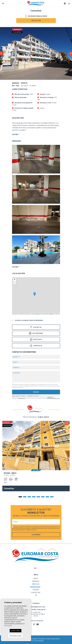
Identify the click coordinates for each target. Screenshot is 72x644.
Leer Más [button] (15, 267)
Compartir (36, 346)
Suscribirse (36, 535)
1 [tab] (20, 497)
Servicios (36, 584)
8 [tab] (52, 497)
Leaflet (33, 314)
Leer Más (15, 134)
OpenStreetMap (45, 314)
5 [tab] (38, 497)
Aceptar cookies (16, 631)
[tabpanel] (36, 457)
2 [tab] (25, 497)
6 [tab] (43, 497)
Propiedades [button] (35, 587)
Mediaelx (41, 641)
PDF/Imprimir (36, 333)
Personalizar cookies (16, 636)
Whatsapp (36, 339)
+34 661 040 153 (41, 610)
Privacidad (41, 639)
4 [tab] (34, 497)
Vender (36, 590)
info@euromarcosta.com (36, 607)
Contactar (36, 20)
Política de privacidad (17, 386)
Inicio (36, 578)
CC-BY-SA (57, 314)
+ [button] (15, 280)
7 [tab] (47, 497)
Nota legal (33, 639)
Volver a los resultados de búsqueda (29, 320)
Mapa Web (55, 639)
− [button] (15, 283)
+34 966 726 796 (31, 610)
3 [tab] (29, 497)
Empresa (36, 581)
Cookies (48, 639)
